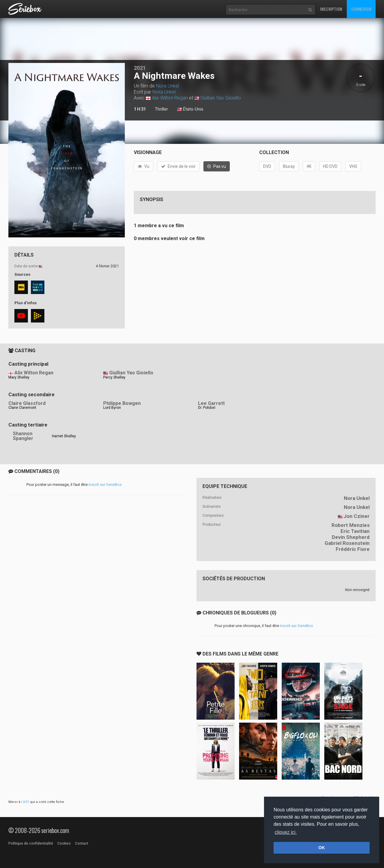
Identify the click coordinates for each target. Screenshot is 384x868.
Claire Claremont (22, 408)
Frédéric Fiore (353, 549)
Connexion (361, 9)
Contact (82, 843)
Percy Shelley (114, 377)
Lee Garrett (211, 403)
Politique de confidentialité (31, 843)
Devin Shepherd (351, 537)
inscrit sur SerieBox (105, 485)
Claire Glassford (27, 403)
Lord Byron (112, 408)
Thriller (161, 109)
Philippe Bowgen (122, 403)
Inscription (331, 9)
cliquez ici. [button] (286, 832)
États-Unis (190, 109)
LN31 (25, 802)
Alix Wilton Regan (170, 98)
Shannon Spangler (23, 436)
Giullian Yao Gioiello (221, 98)
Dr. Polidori (207, 408)
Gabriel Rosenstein (347, 543)
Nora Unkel (168, 86)
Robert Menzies (351, 525)
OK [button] (322, 848)
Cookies (64, 843)
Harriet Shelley (64, 436)
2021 (140, 68)
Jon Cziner (357, 516)
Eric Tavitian (355, 531)
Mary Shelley (19, 377)
